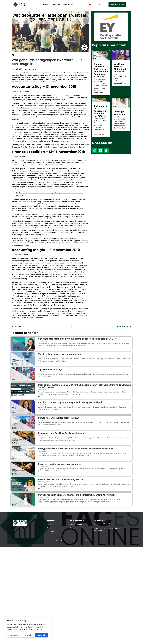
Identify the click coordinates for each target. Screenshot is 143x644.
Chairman (117, 74)
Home (45, 5)
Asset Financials (99, 79)
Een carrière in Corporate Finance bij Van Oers (62, 480)
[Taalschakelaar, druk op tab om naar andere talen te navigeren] (95, 5)
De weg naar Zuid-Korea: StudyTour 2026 (59, 418)
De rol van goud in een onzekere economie (59, 464)
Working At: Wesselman (120, 113)
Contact (73, 528)
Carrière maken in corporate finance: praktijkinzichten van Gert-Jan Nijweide (77, 495)
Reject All (28, 635)
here (34, 69)
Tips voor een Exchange (50, 370)
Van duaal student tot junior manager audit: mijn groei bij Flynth (70, 402)
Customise (14, 635)
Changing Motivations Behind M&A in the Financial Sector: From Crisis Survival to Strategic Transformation (84, 386)
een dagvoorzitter (77, 267)
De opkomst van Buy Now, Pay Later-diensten (61, 433)
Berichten (56, 5)
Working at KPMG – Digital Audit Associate (120, 68)
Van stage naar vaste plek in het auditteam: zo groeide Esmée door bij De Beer (77, 339)
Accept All (42, 635)
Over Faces (68, 5)
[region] (28, 628)
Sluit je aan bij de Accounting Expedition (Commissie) (101, 111)
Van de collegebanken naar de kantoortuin (59, 354)
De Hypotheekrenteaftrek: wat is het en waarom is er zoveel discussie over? (76, 449)
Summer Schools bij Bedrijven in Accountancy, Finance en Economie (101, 70)
